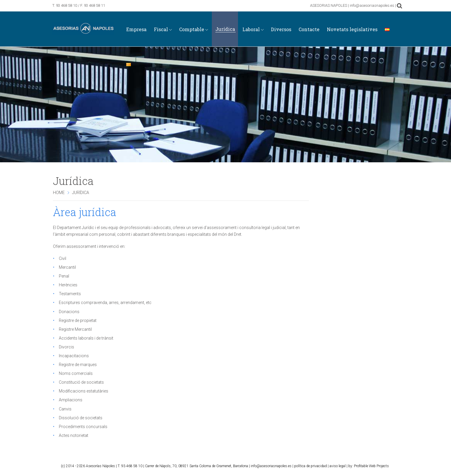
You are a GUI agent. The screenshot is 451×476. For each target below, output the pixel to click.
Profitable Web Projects (371, 466)
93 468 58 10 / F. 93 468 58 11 (80, 5)
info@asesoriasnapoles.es (271, 466)
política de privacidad (311, 466)
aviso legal (338, 466)
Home (59, 193)
